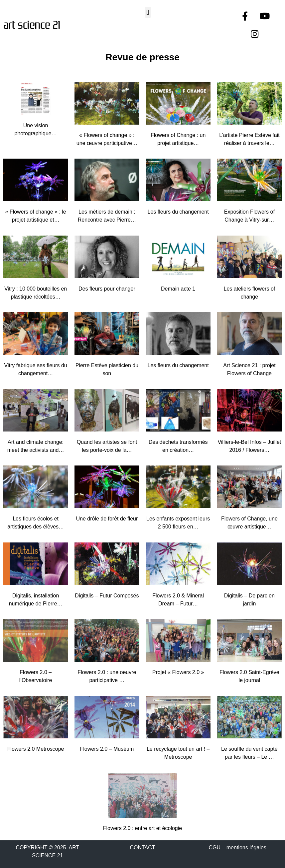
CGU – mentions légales (237, 848)
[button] (148, 12)
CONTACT (142, 848)
